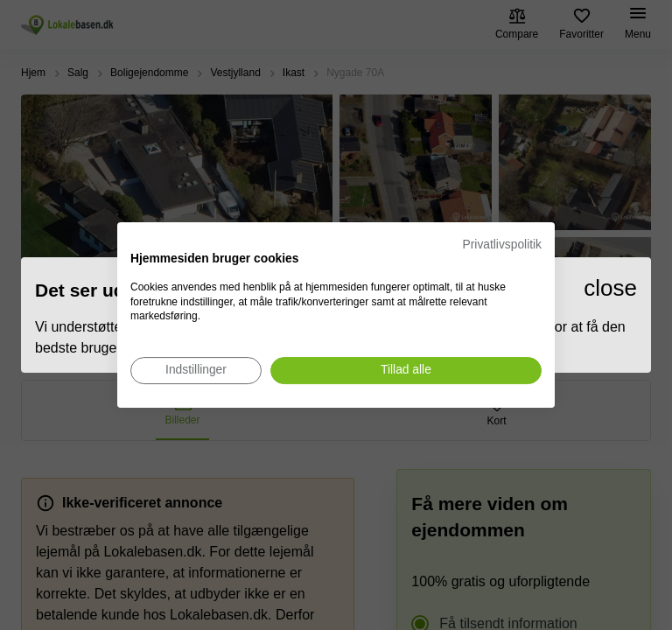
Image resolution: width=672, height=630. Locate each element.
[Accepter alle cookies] (406, 371)
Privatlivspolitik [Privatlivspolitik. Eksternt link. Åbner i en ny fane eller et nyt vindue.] (502, 245)
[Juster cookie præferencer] (196, 371)
